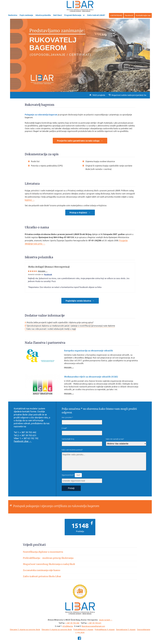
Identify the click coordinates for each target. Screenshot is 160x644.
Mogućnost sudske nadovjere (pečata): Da (127, 95)
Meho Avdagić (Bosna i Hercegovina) (49, 267)
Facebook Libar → (23, 441)
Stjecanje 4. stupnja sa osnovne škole (57, 630)
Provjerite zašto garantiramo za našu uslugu (78, 141)
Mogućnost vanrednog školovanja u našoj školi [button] (49, 564)
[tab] (80, 552)
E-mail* (64, 428)
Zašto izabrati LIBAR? (96, 15)
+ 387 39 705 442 (72, 623)
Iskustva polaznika (43, 15)
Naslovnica (13, 15)
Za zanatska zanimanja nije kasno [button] (42, 570)
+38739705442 (116, 15)
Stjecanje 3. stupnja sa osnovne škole (25, 630)
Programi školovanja (73, 15)
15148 (80, 526)
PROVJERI (43, 271)
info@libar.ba (68, 626)
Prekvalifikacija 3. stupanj (83, 630)
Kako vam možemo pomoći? (72, 450)
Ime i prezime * (67, 417)
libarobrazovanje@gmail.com (93, 626)
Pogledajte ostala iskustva (78, 301)
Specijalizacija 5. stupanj (126, 630)
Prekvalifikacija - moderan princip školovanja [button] (48, 558)
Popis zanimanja (26, 15)
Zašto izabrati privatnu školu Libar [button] (42, 576)
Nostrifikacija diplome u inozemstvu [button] (43, 552)
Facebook (129, 15)
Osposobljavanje (144, 630)
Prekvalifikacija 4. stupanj (105, 630)
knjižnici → (30, 200)
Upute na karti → (106, 620)
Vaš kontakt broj (68, 439)
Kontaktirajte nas (143, 15)
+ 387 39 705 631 (94, 623)
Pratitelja (80, 531)
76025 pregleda (97, 95)
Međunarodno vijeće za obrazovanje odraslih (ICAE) (91, 377)
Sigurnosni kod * (72, 475)
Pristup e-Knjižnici (78, 213)
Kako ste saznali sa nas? (115, 439)
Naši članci (58, 15)
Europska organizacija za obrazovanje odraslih (88, 351)
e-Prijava (80, 633)
